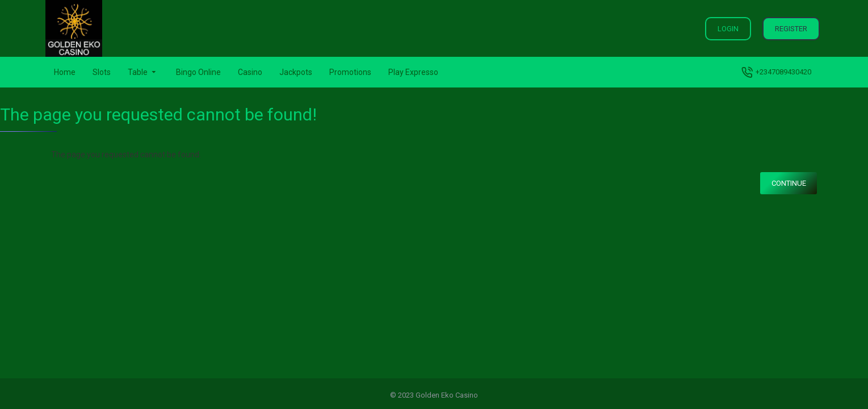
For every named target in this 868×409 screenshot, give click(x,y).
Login (728, 29)
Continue (789, 183)
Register (791, 29)
